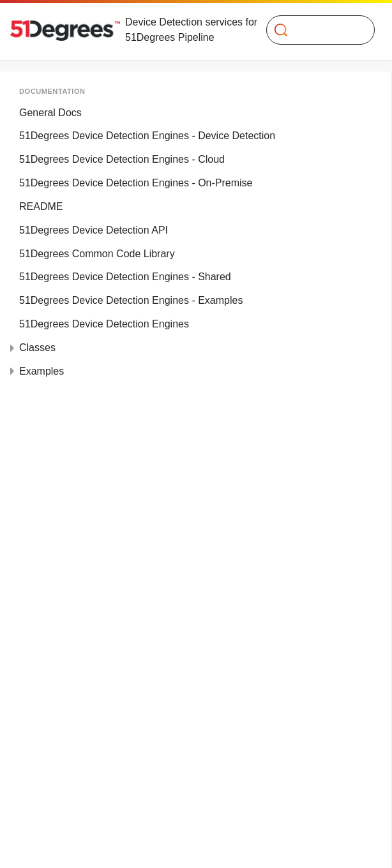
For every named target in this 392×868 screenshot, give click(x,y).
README (41, 206)
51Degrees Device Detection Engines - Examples (131, 300)
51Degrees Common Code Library (97, 254)
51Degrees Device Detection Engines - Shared (125, 277)
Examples (41, 371)
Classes (37, 348)
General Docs (50, 113)
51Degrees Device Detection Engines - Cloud (122, 159)
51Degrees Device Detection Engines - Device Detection (147, 136)
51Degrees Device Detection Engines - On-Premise (136, 183)
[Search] (315, 30)
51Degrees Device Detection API (94, 230)
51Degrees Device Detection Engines (104, 324)
